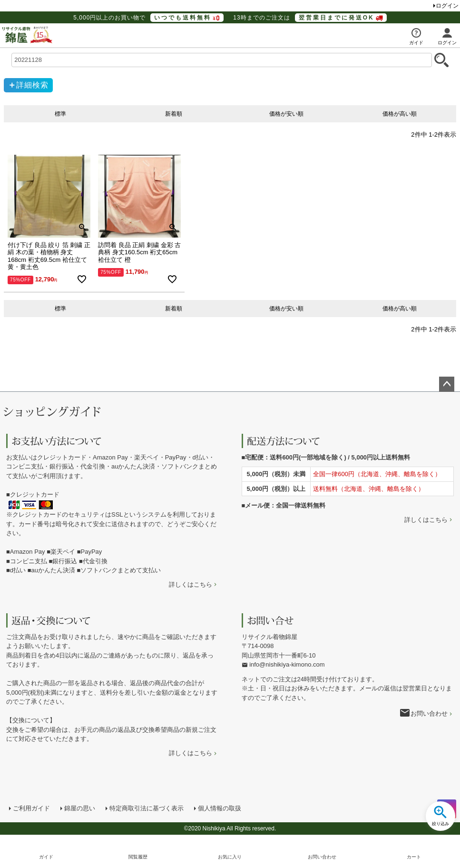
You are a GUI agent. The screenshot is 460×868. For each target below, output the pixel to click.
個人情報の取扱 (220, 808)
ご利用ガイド (31, 808)
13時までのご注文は (310, 18)
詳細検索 (32, 85)
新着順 (174, 114)
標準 (60, 114)
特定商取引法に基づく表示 (147, 808)
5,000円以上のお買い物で (148, 18)
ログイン (447, 6)
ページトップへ (447, 384)
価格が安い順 (286, 114)
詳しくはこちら (191, 584)
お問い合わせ (429, 713)
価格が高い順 (400, 114)
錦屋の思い (80, 808)
